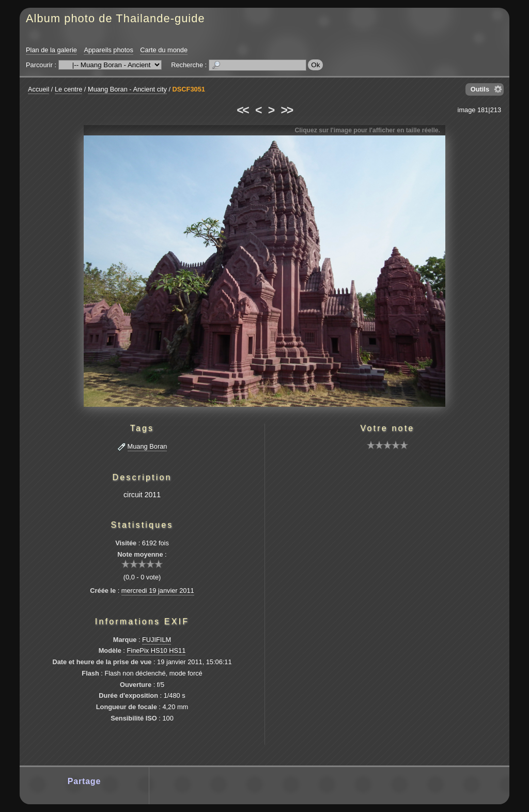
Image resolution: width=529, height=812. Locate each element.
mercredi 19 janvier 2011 (158, 591)
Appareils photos (108, 50)
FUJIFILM (157, 640)
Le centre (68, 89)
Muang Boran (147, 446)
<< (242, 110)
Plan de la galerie (51, 50)
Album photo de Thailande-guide (115, 18)
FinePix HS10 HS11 (156, 650)
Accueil (38, 89)
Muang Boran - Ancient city (127, 89)
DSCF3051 (189, 89)
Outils (480, 89)
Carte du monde (164, 50)
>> (287, 110)
